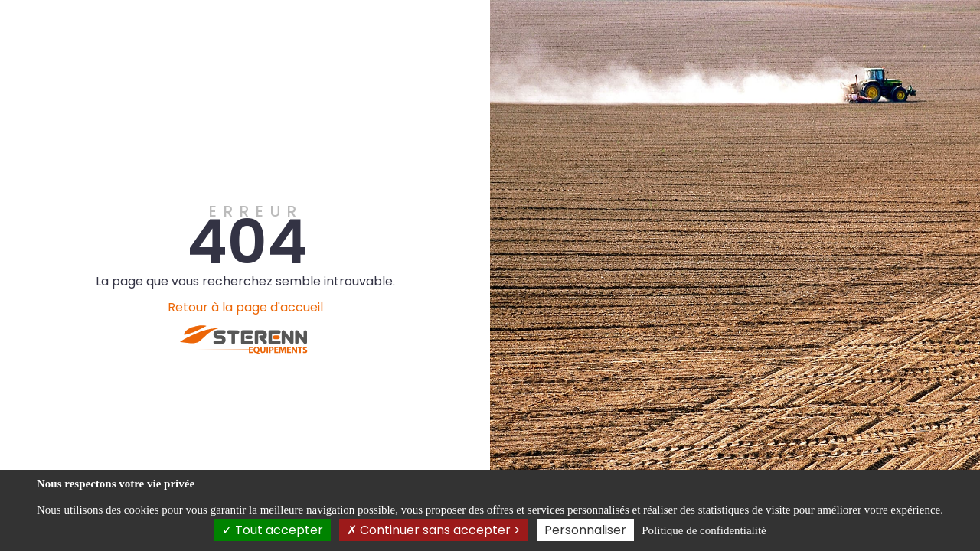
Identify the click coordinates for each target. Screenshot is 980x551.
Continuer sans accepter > (434, 530)
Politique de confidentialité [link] (704, 530)
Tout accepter (273, 530)
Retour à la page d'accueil (245, 307)
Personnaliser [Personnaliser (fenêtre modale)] (585, 530)
